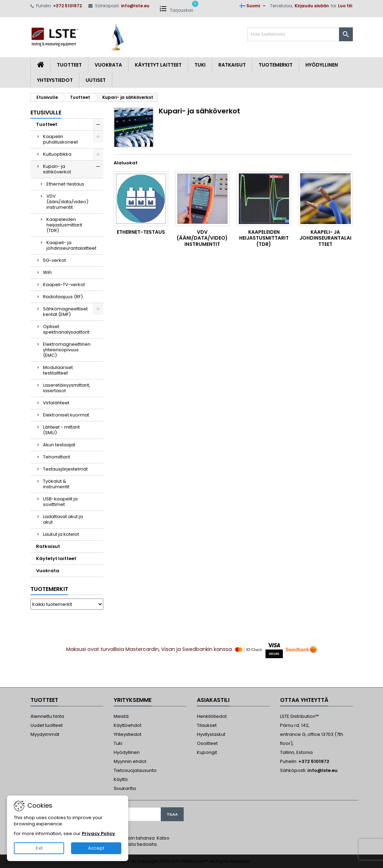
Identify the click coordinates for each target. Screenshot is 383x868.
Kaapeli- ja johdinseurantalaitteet (71, 245)
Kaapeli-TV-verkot (64, 285)
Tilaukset (207, 725)
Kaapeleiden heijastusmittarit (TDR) (64, 225)
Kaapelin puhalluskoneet (60, 139)
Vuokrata (108, 65)
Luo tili (345, 6)
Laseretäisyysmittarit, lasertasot (67, 388)
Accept (96, 848)
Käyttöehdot (128, 725)
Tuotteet (69, 65)
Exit (39, 848)
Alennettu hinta (47, 716)
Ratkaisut (232, 65)
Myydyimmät (45, 734)
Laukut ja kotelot (61, 534)
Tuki (200, 65)
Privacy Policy (98, 833)
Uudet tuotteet (47, 725)
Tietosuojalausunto (135, 770)
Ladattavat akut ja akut (63, 519)
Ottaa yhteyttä (304, 700)
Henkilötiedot (212, 716)
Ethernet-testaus (65, 184)
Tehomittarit (56, 457)
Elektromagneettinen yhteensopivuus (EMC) (67, 350)
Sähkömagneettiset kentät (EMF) (65, 312)
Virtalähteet (56, 403)
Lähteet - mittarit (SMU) (61, 430)
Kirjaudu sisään (312, 6)
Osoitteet (207, 743)
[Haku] (300, 34)
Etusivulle (46, 113)
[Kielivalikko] (253, 6)
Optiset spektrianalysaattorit (66, 329)
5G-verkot (54, 260)
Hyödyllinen (322, 65)
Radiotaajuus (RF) (63, 297)
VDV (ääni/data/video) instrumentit (67, 202)
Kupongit (207, 752)
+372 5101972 (67, 6)
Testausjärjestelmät (65, 469)
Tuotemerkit (276, 65)
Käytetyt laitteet (158, 65)
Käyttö (121, 779)
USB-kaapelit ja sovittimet (60, 502)
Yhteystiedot (55, 80)
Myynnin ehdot (130, 761)
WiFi (47, 272)
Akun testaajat (59, 445)
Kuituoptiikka (57, 154)
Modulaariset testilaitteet (58, 370)
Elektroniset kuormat (66, 415)
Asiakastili (213, 700)
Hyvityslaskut (211, 734)
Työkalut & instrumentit (56, 484)
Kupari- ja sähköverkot (57, 169)
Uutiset (96, 80)
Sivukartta (125, 788)
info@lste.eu (135, 6)
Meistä (121, 716)
